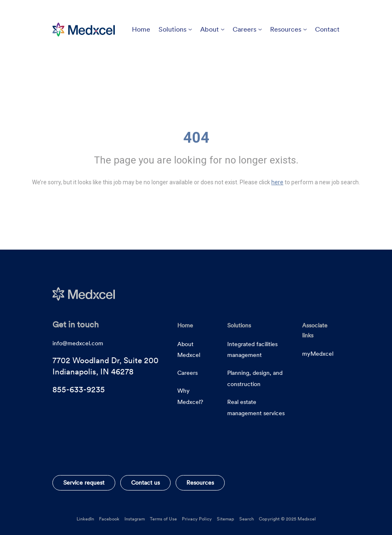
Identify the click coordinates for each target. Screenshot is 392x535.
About (212, 29)
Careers (247, 29)
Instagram (135, 519)
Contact (327, 29)
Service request (84, 483)
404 (196, 138)
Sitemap (226, 519)
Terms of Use (163, 519)
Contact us (145, 483)
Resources (288, 29)
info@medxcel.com (78, 343)
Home (141, 29)
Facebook (109, 519)
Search (247, 519)
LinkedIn (85, 519)
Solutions (175, 29)
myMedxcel (318, 354)
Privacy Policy (197, 519)
